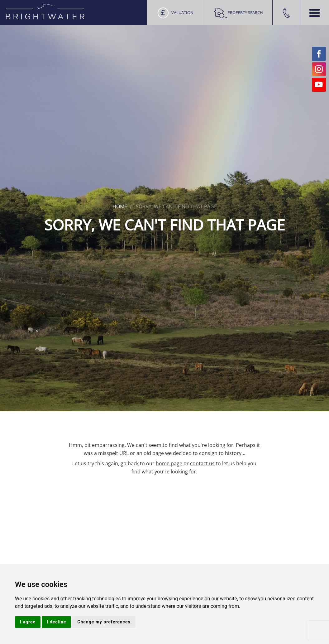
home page (169, 463)
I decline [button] (56, 622)
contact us (202, 463)
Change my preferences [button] (104, 622)
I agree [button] (28, 622)
